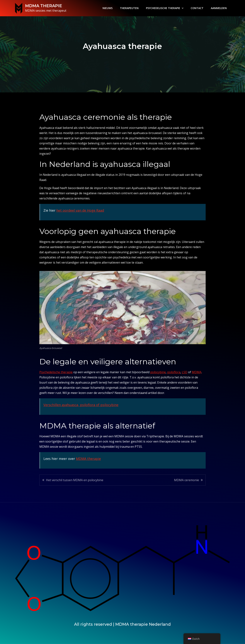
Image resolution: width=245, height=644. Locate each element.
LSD (185, 372)
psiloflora (174, 372)
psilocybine (158, 372)
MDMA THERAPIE (44, 6)
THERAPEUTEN (129, 8)
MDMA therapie (88, 459)
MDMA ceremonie (187, 480)
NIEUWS (108, 8)
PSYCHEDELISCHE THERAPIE (163, 8)
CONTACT (197, 8)
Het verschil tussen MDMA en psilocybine (75, 480)
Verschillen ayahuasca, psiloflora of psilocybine (81, 405)
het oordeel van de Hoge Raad (80, 210)
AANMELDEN (219, 8)
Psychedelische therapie (56, 372)
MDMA (197, 372)
